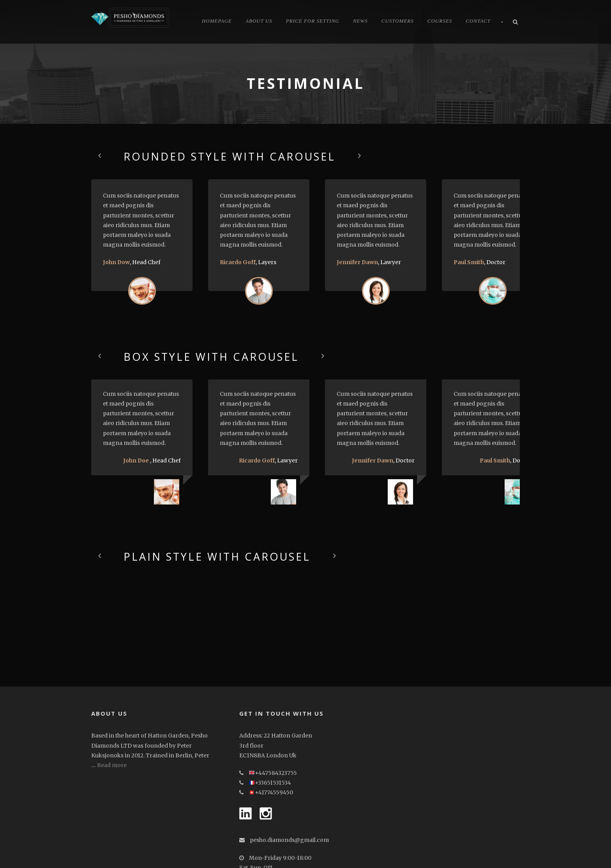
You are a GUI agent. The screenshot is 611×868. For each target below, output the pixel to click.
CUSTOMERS (398, 21)
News (360, 21)
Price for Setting (313, 21)
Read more (112, 715)
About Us (259, 21)
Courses (440, 21)
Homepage (217, 21)
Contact (478, 21)
